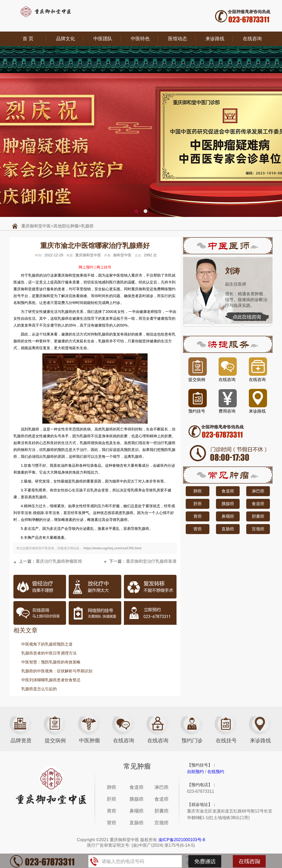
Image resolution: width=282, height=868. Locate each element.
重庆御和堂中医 (36, 226)
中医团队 (103, 39)
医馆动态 (178, 39)
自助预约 (195, 772)
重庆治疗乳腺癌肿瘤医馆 (59, 561)
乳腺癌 (87, 226)
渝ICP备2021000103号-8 (182, 840)
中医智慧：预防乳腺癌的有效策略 (51, 662)
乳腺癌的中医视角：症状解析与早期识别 (57, 671)
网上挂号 (104, 267)
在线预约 (216, 772)
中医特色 (140, 39)
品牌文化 (66, 39)
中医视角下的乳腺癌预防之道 (47, 644)
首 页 (28, 39)
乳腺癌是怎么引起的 (39, 689)
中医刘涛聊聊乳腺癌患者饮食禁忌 (51, 680)
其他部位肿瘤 (66, 226)
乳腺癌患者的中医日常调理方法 (49, 653)
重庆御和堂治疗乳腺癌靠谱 (151, 561)
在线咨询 (252, 39)
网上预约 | (87, 267)
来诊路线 (215, 39)
